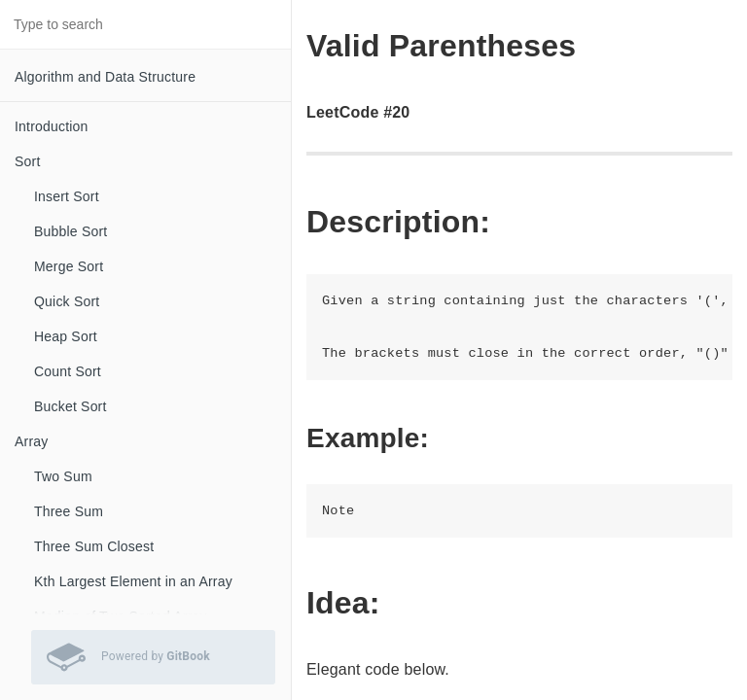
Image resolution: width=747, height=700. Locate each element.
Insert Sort (67, 196)
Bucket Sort (71, 406)
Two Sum (63, 476)
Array (31, 441)
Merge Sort (69, 266)
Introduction (52, 126)
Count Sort (68, 371)
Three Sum (69, 511)
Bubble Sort (71, 231)
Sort (27, 161)
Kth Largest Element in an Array (133, 581)
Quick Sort (67, 301)
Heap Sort (66, 336)
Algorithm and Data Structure (105, 77)
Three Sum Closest (94, 546)
